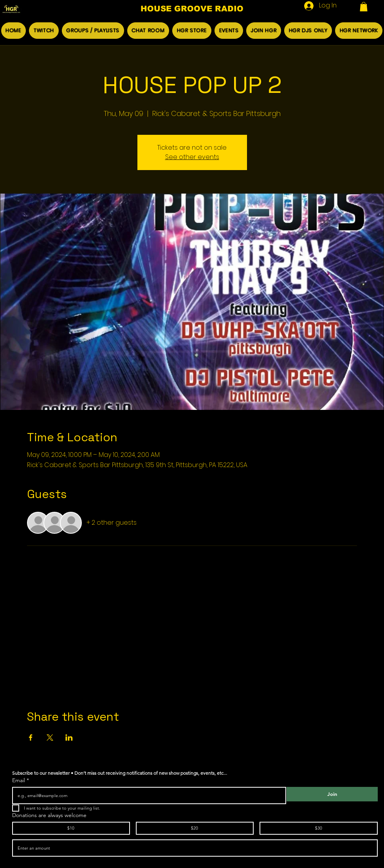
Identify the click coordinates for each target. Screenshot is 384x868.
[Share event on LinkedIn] (69, 738)
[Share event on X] (50, 738)
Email (21, 780)
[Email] (147, 796)
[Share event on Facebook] (31, 738)
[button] (364, 7)
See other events (192, 157)
